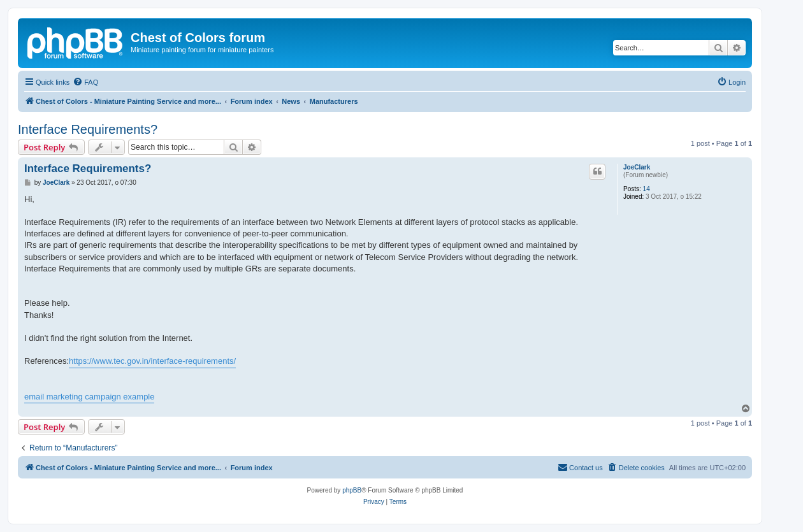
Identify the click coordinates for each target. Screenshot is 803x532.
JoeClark (637, 167)
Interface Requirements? (88, 129)
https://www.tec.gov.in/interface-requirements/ (152, 361)
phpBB (352, 490)
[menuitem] (85, 82)
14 (647, 189)
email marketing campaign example (89, 397)
